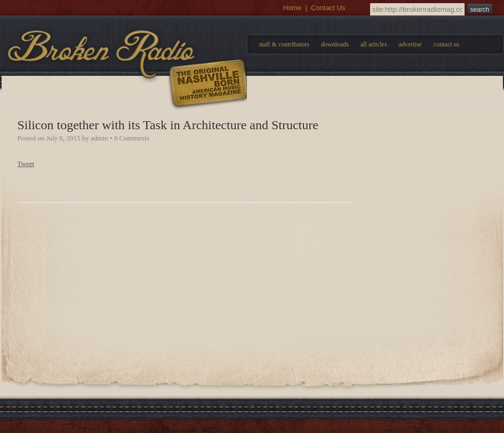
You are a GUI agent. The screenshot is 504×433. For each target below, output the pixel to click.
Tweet (26, 164)
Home (293, 8)
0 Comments (132, 138)
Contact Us (328, 8)
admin (99, 138)
